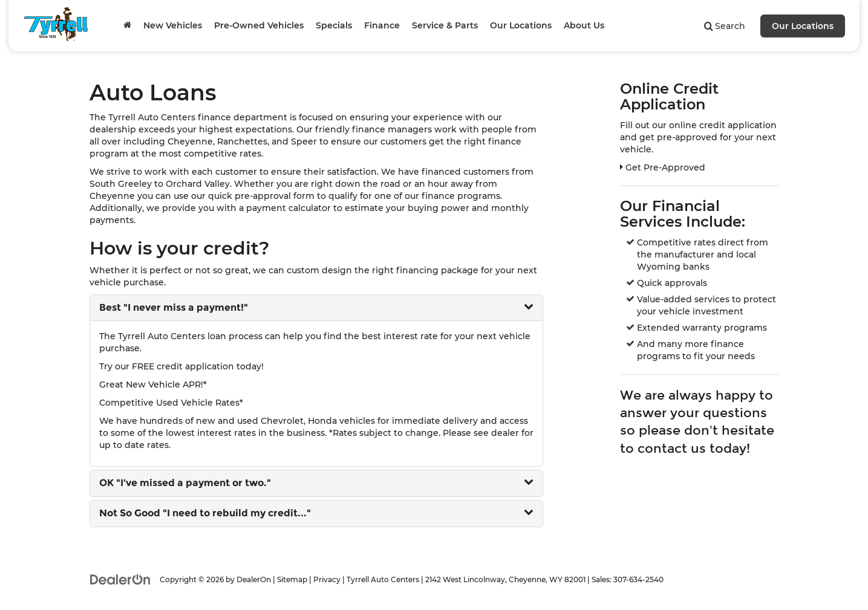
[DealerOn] (120, 579)
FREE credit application (183, 366)
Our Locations (803, 26)
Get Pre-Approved (663, 167)
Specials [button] (334, 25)
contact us (672, 449)
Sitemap (292, 579)
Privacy (327, 579)
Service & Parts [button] (445, 25)
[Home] (127, 25)
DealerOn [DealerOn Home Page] (254, 579)
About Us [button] (584, 25)
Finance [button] (382, 25)
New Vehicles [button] (173, 25)
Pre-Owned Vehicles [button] (259, 25)
